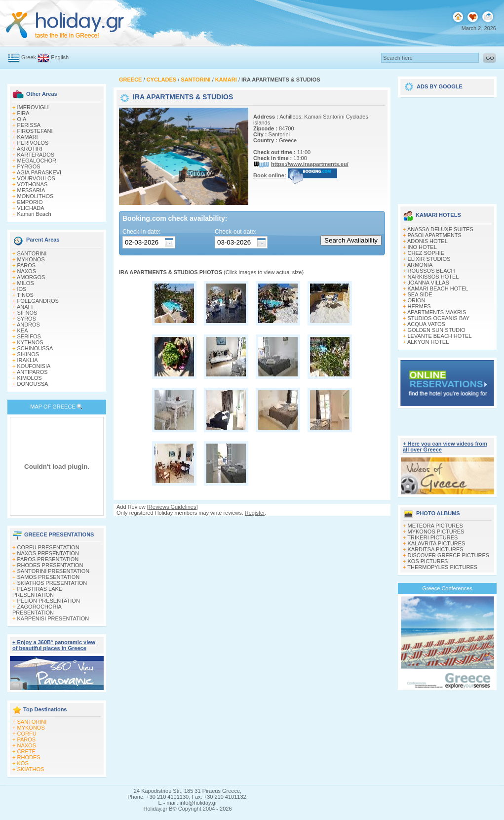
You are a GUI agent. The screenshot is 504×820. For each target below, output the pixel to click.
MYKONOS (31, 259)
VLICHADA (31, 208)
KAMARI (28, 137)
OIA (22, 119)
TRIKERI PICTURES (432, 537)
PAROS (27, 265)
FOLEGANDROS (38, 301)
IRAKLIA (28, 360)
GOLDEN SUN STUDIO (437, 330)
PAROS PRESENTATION (48, 559)
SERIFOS (29, 336)
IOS (22, 289)
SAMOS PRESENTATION (49, 577)
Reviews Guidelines (173, 507)
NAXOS (27, 271)
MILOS (26, 283)
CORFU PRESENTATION (48, 547)
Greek (29, 57)
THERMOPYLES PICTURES (442, 567)
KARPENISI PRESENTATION (53, 618)
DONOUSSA (33, 384)
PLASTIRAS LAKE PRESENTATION (37, 592)
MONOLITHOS (36, 196)
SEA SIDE (420, 294)
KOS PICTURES (428, 561)
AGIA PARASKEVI (39, 172)
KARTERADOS (36, 155)
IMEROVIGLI (33, 107)
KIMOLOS (30, 378)
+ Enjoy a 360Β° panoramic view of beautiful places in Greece (54, 645)
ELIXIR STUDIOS (429, 259)
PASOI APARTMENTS (435, 235)
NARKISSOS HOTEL (433, 277)
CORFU (27, 734)
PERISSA (29, 125)
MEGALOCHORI (38, 161)
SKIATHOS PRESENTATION (52, 583)
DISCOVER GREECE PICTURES (449, 555)
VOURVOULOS (36, 178)
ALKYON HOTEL (428, 342)
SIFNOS (27, 313)
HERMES (419, 306)
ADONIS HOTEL (427, 241)
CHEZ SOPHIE (426, 253)
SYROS (27, 319)
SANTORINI (32, 253)
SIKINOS (28, 354)
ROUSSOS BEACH (431, 271)
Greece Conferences (447, 588)
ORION (417, 300)
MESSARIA (31, 190)
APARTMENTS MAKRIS (437, 312)
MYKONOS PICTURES (436, 532)
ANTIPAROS (32, 372)
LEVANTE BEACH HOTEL (440, 336)
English (60, 57)
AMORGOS (31, 277)
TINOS (25, 295)
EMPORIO (30, 202)
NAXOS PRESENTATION (48, 553)
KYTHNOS (30, 342)
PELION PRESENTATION (49, 601)
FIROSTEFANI (35, 131)
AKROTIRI (30, 149)
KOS (23, 763)
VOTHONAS (33, 184)
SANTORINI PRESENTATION (54, 571)
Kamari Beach (34, 214)
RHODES (29, 757)
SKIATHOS (31, 769)
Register (255, 513)
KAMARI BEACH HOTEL (438, 288)
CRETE (26, 751)
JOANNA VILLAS (428, 283)
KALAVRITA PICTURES (437, 543)
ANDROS (28, 325)
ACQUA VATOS (426, 324)
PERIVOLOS (33, 143)
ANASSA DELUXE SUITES (440, 229)
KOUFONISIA (34, 366)
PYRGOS (29, 166)
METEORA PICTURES (435, 526)
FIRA (23, 113)
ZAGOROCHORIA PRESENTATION (37, 610)
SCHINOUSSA (35, 348)
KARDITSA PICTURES (436, 549)
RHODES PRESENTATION (50, 565)
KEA (23, 330)
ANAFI (25, 307)
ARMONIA (420, 265)
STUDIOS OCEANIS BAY (439, 318)
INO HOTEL (422, 247)
